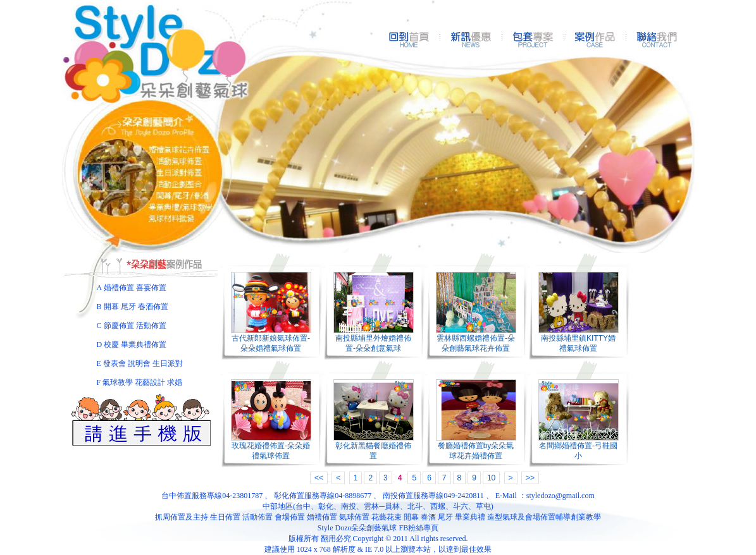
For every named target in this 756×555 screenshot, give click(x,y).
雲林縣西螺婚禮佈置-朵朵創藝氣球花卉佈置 (476, 343)
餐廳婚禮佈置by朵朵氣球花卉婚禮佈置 (476, 451)
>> (530, 478)
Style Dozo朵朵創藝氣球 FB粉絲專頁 (378, 528)
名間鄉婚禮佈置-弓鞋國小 (578, 451)
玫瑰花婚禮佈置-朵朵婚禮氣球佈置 (271, 451)
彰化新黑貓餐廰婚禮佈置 (373, 451)
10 (491, 478)
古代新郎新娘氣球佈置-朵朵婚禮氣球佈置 (271, 343)
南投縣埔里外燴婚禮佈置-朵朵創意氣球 (373, 343)
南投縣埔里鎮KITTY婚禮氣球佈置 (578, 343)
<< (319, 478)
